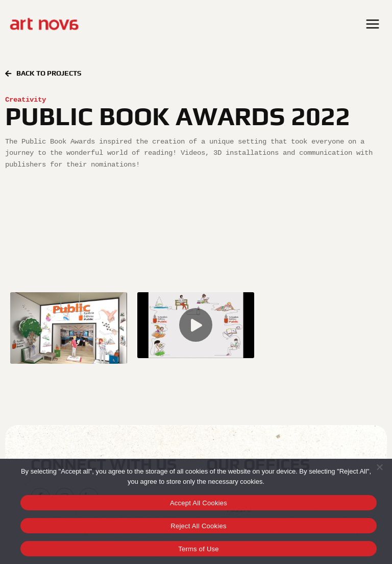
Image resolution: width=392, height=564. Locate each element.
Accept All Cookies (199, 503)
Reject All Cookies (198, 526)
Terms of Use (199, 549)
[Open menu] (374, 24)
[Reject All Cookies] (379, 467)
